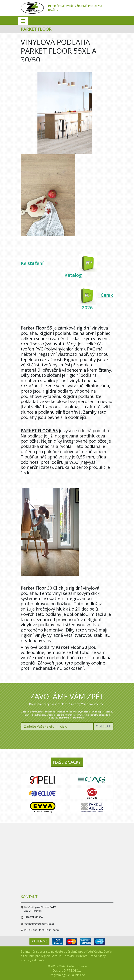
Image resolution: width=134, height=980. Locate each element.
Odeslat (103, 726)
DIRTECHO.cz (72, 971)
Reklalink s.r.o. (76, 975)
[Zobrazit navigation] (23, 21)
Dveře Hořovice (76, 966)
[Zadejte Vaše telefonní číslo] (57, 726)
